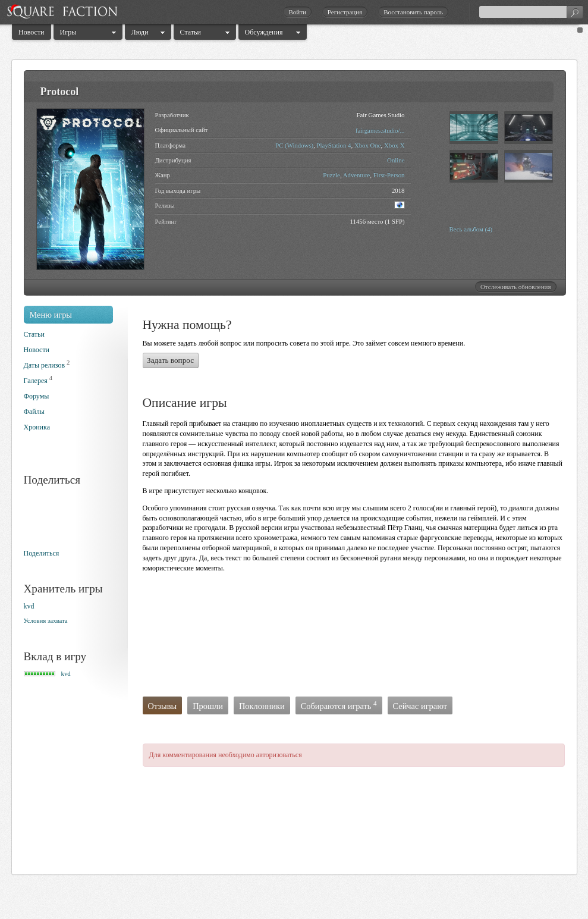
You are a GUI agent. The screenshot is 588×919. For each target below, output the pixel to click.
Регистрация (345, 12)
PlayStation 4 (334, 145)
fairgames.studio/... (380, 130)
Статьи (191, 32)
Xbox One (368, 145)
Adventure (357, 175)
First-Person (389, 175)
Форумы (37, 396)
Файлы (34, 412)
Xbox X (394, 145)
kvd (29, 606)
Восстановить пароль (413, 12)
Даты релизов (45, 365)
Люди (140, 32)
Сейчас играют (420, 706)
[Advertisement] (192, 638)
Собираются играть (339, 706)
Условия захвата (46, 620)
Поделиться (42, 553)
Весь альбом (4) (471, 229)
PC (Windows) (294, 145)
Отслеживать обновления (516, 287)
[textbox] (531, 12)
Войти (297, 12)
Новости (32, 32)
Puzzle (331, 175)
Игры (68, 32)
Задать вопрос (170, 360)
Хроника (37, 427)
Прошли (208, 706)
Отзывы (163, 706)
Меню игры (51, 315)
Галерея (36, 381)
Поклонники (262, 706)
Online (396, 160)
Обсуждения (264, 32)
